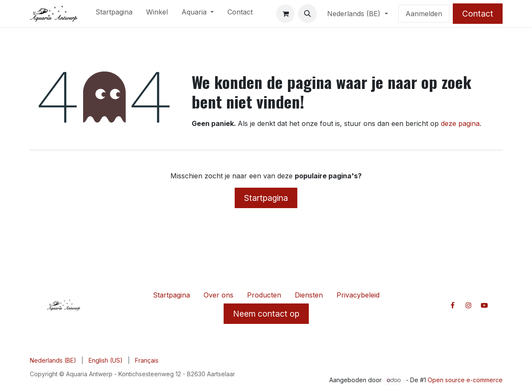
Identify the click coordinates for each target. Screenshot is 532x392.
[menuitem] (114, 14)
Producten (264, 295)
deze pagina (460, 123)
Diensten (309, 295)
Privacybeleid (358, 295)
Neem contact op (266, 314)
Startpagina (266, 198)
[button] (308, 14)
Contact (478, 14)
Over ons (219, 295)
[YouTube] (484, 305)
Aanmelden (424, 14)
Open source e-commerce (465, 380)
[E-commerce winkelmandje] (285, 14)
